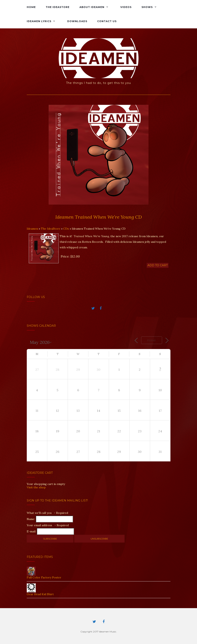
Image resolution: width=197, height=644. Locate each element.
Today (152, 340)
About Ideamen (92, 7)
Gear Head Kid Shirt (40, 594)
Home (31, 7)
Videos (126, 7)
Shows (147, 7)
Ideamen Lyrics (39, 21)
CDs (66, 229)
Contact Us (107, 21)
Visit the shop (36, 487)
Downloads (77, 21)
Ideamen (32, 229)
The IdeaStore (58, 7)
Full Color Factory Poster (44, 577)
